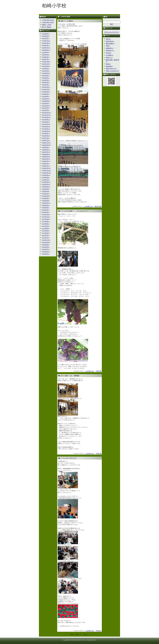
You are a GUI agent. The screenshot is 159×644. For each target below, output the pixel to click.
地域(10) (108, 64)
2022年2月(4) (46, 108)
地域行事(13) (110, 48)
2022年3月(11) (46, 106)
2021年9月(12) (46, 120)
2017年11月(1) (46, 217)
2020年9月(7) (46, 147)
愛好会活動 (98, 206)
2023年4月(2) (46, 78)
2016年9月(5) (46, 245)
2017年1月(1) (46, 238)
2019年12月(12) (46, 168)
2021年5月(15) (46, 129)
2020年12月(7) (46, 140)
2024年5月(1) (46, 52)
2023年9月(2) (46, 69)
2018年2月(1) (46, 210)
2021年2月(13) (46, 136)
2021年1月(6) (46, 138)
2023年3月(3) (46, 80)
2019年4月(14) (46, 187)
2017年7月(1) (46, 226)
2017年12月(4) (46, 215)
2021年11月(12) (46, 115)
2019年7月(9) (46, 180)
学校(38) (108, 39)
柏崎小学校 (54, 6)
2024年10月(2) (46, 43)
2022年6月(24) (46, 101)
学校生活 (99, 631)
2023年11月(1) (46, 64)
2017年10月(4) (46, 219)
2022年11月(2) (46, 89)
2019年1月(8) (46, 194)
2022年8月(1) (46, 96)
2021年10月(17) (46, 117)
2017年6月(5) (46, 228)
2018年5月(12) (46, 203)
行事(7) (108, 46)
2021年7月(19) (46, 124)
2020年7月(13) (46, 152)
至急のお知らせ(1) (111, 69)
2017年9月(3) (46, 222)
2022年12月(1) (46, 87)
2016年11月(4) (46, 240)
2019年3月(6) (46, 189)
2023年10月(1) (46, 66)
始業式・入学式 (47, 25)
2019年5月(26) (46, 184)
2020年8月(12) (46, 150)
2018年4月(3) (46, 205)
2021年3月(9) (46, 133)
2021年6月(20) (46, 127)
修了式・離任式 (47, 27)
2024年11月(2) (46, 41)
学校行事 (99, 371)
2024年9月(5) (46, 45)
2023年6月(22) (46, 73)
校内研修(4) (109, 66)
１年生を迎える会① (48, 22)
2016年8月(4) (46, 247)
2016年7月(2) (46, 249)
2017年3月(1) (46, 235)
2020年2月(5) (46, 164)
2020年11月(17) (46, 143)
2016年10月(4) (46, 242)
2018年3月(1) (46, 208)
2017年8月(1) (46, 224)
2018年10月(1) (46, 196)
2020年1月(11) (46, 166)
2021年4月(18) (46, 131)
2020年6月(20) (46, 154)
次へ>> (86, 635)
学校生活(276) (110, 51)
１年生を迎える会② (48, 20)
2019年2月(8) (46, 191)
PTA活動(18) (109, 55)
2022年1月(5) (46, 110)
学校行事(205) (110, 41)
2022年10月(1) (46, 92)
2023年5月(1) (46, 76)
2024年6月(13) (46, 50)
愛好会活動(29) (110, 44)
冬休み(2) (109, 53)
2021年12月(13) (46, 113)
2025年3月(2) (46, 36)
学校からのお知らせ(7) (113, 71)
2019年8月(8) (46, 178)
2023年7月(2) (46, 71)
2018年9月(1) (46, 198)
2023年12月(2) (46, 62)
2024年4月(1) (46, 55)
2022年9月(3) (46, 94)
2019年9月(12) (46, 175)
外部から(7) (109, 58)
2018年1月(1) (46, 212)
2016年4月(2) (46, 254)
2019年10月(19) (46, 173)
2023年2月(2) (46, 82)
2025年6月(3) (46, 34)
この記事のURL (88, 206)
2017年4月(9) (46, 233)
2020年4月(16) (46, 159)
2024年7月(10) (46, 48)
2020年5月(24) (46, 157)
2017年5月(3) (46, 231)
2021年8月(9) (46, 122)
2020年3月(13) (46, 161)
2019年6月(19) (46, 182)
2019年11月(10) (46, 171)
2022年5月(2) (46, 103)
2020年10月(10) (46, 145)
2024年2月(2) (46, 59)
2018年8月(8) (46, 201)
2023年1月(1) (46, 85)
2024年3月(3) (46, 57)
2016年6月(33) (46, 252)
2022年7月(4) (46, 99)
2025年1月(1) (46, 38)
